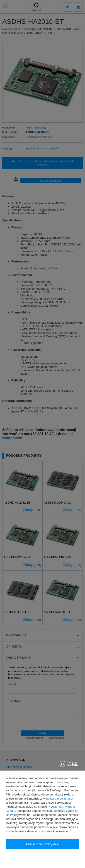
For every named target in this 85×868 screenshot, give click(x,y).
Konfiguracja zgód (42, 857)
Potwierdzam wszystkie (42, 844)
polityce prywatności (59, 799)
